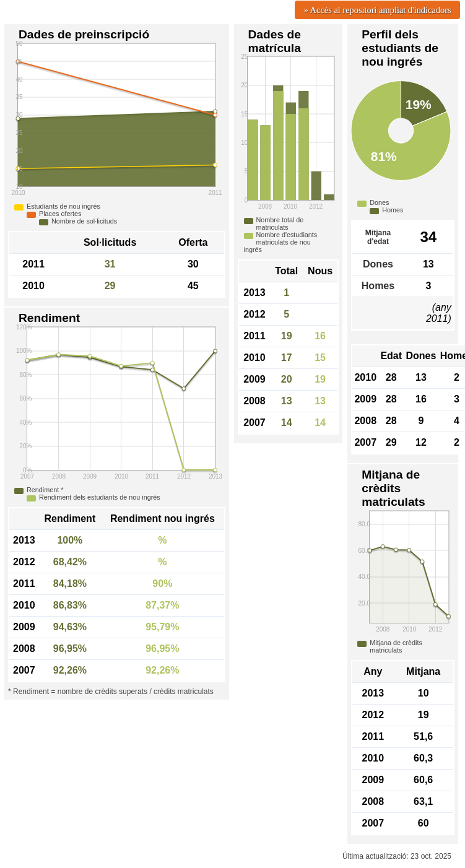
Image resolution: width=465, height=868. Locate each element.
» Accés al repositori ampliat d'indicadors (378, 10)
